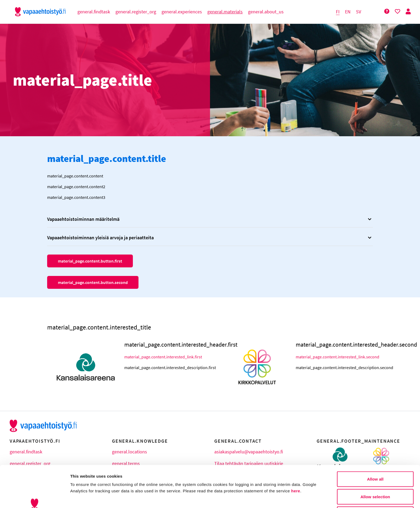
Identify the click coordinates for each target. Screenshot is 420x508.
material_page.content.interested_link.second (334, 357)
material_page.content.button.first (90, 261)
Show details (281, 497)
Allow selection (375, 460)
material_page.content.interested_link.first (163, 357)
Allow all (375, 442)
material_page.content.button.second (93, 282)
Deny (375, 477)
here (296, 454)
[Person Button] (408, 12)
